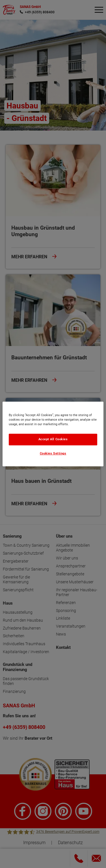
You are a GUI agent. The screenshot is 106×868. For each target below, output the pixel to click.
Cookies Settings (53, 453)
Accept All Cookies (53, 439)
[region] (53, 434)
